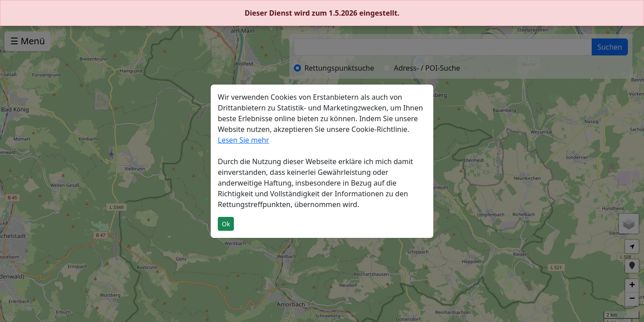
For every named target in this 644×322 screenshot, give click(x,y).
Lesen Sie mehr (244, 140)
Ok (226, 224)
